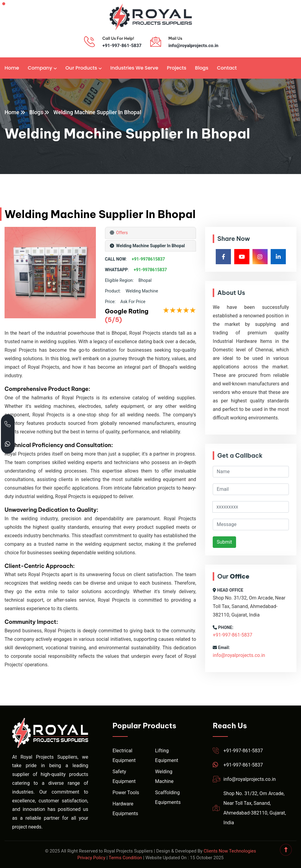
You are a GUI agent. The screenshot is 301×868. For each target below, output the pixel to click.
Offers (121, 233)
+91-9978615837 (148, 259)
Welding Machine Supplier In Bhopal (97, 112)
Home (12, 68)
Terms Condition (125, 858)
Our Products (81, 68)
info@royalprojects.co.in (193, 46)
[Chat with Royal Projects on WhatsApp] (8, 444)
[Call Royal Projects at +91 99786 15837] (8, 424)
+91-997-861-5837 (122, 46)
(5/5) (113, 320)
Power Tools (126, 793)
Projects (177, 68)
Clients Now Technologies (230, 851)
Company (40, 68)
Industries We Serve (134, 68)
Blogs (202, 68)
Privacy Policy (91, 858)
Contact (227, 68)
